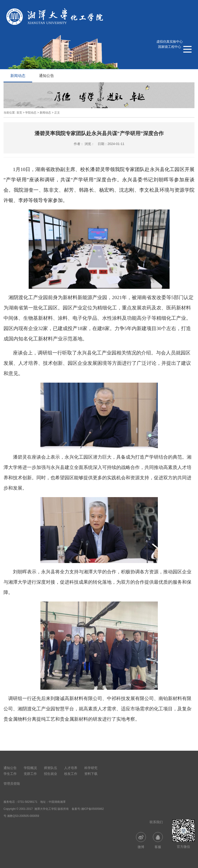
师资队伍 (50, 768)
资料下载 (91, 774)
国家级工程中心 (170, 47)
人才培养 (71, 768)
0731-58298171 (27, 802)
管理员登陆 (12, 784)
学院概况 (30, 768)
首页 (19, 113)
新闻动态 (18, 76)
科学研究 (91, 768)
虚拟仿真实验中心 (170, 42)
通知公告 (47, 76)
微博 (141, 840)
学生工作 (10, 774)
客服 (158, 840)
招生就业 (50, 774)
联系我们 (156, 822)
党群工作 (30, 774)
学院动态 (31, 113)
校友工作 (71, 774)
